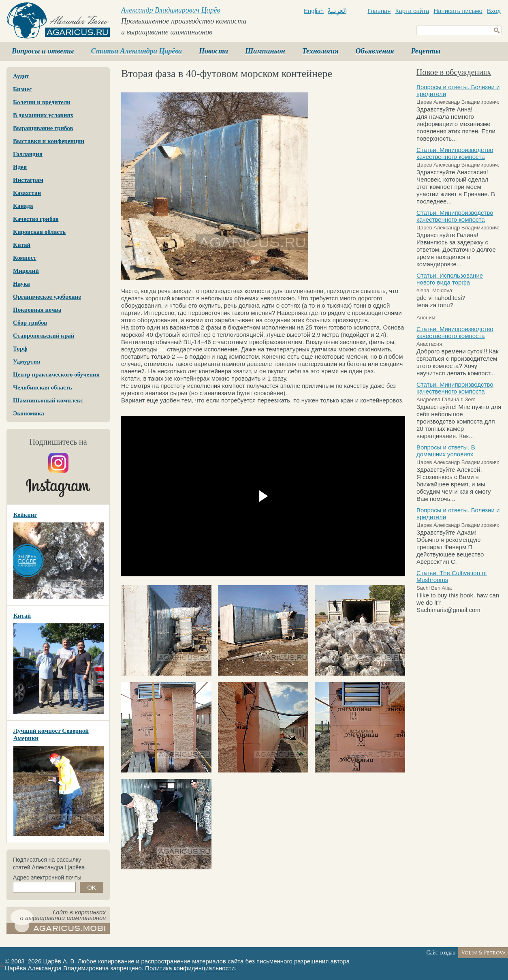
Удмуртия (27, 362)
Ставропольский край (44, 336)
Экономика (29, 413)
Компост (25, 258)
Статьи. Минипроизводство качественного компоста (455, 153)
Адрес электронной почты (47, 877)
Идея (20, 167)
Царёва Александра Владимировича (57, 968)
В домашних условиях (43, 115)
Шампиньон (265, 51)
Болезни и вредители (42, 102)
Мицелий (26, 271)
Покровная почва (37, 310)
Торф (20, 349)
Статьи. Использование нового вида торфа (450, 279)
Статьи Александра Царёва (137, 51)
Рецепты (426, 51)
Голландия (28, 154)
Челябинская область (43, 387)
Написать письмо (458, 11)
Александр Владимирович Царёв (171, 10)
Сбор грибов (30, 323)
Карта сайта (412, 11)
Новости (213, 51)
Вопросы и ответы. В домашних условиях (446, 451)
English (314, 11)
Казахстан (27, 193)
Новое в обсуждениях (454, 72)
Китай (22, 245)
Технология (320, 51)
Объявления (375, 51)
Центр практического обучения (56, 374)
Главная (379, 11)
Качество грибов (36, 219)
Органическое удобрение (47, 297)
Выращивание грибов (43, 128)
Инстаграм (28, 180)
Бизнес (22, 89)
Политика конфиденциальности (190, 968)
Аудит (21, 76)
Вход (494, 11)
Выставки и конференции (49, 141)
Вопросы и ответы (43, 51)
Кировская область (39, 232)
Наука (21, 284)
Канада (23, 206)
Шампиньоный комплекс (48, 400)
